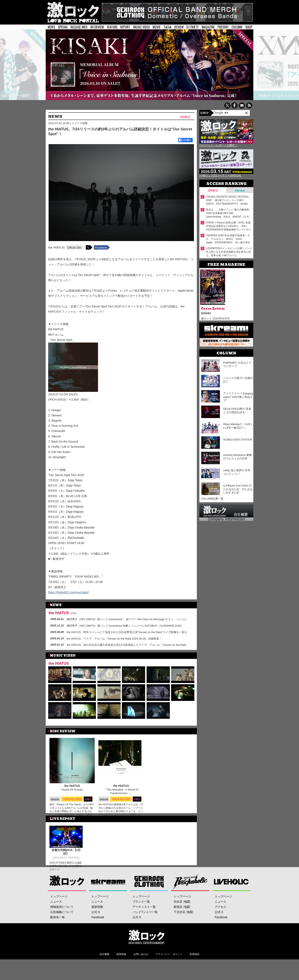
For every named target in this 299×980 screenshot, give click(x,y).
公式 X (96, 928)
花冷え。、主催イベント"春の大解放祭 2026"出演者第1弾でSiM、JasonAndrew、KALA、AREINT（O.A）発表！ (228, 213)
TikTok (167, 27)
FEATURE (112, 27)
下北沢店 (179, 928)
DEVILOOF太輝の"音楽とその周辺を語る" (237, 411)
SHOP (249, 27)
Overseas (240, 190)
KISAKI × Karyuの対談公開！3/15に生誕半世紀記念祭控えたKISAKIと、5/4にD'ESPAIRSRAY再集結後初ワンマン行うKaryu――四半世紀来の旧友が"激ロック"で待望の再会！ (229, 226)
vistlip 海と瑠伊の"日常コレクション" (237, 472)
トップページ (59, 912)
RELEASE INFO (79, 27)
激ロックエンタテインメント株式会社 (147, 952)
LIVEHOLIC (231, 897)
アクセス (221, 922)
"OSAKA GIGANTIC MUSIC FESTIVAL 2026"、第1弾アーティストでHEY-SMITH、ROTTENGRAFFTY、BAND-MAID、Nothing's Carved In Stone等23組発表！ (229, 200)
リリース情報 (80, 123)
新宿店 (178, 922)
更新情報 (97, 922)
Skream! (108, 897)
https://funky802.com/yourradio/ (68, 592)
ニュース (56, 917)
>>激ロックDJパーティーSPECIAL (220, 175)
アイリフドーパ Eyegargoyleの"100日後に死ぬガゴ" (238, 397)
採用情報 (121, 970)
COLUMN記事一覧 (212, 499)
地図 (187, 917)
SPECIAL (63, 27)
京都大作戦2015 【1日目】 (66, 858)
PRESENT (223, 27)
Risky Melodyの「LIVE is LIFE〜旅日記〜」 (238, 426)
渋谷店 (178, 917)
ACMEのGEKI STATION (238, 440)
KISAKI (206, 313)
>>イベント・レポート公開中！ (218, 145)
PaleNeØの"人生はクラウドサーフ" (237, 364)
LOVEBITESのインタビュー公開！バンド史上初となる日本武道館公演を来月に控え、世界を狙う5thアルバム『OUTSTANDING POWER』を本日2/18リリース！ (229, 252)
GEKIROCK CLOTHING (149, 897)
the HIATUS (56, 247)
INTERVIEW (97, 27)
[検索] (224, 113)
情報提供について (62, 922)
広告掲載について (62, 928)
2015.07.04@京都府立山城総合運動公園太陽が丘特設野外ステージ (66, 872)
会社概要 (104, 970)
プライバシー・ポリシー (169, 970)
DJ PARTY (193, 27)
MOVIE (157, 27)
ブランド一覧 (141, 917)
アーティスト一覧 (144, 922)
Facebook (101, 248)
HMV (88, 799)
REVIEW (179, 27)
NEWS (51, 27)
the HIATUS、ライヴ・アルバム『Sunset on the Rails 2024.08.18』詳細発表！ (114, 639)
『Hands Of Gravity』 (72, 790)
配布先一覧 (58, 933)
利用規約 (195, 970)
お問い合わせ (141, 970)
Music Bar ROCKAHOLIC (190, 897)
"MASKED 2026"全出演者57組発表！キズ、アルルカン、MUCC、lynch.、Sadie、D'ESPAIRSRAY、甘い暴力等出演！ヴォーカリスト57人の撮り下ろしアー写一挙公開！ (229, 239)
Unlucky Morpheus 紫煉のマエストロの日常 (237, 457)
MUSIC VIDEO (142, 27)
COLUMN (237, 27)
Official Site (74, 248)
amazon (55, 799)
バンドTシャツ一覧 (145, 928)
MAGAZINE (208, 27)
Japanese (185, 117)
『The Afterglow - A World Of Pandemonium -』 (121, 791)
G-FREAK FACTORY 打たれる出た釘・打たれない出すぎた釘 (238, 489)
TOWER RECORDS (72, 799)
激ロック (67, 897)
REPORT (125, 27)
